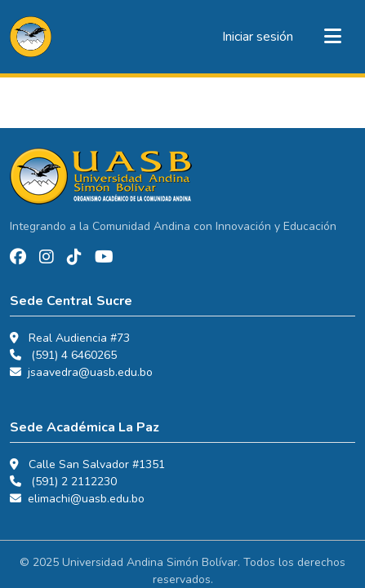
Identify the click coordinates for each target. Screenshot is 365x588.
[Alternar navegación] (332, 37)
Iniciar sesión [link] (258, 37)
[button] (31, 37)
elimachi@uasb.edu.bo (86, 499)
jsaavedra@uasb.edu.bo (90, 372)
